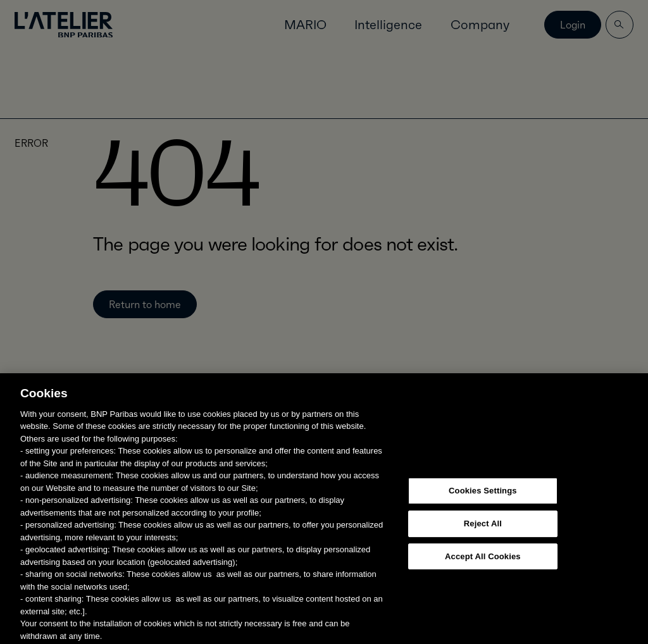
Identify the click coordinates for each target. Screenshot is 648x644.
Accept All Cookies (483, 573)
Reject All (483, 540)
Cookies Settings (483, 507)
